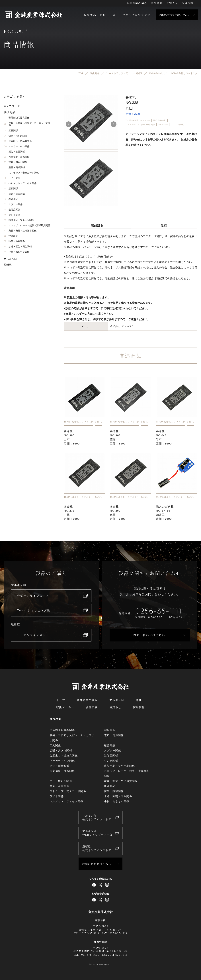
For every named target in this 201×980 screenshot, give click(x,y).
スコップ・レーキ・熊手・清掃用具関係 (27, 225)
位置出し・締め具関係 (18, 141)
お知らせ (172, 3)
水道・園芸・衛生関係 (18, 246)
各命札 (181, 125)
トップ (61, 700)
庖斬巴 (8, 265)
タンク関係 (12, 215)
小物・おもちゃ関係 (17, 252)
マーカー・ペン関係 (17, 146)
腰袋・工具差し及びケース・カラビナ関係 (27, 124)
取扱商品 (90, 15)
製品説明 (97, 225)
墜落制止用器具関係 (17, 118)
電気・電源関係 (14, 194)
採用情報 (187, 3)
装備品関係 (12, 210)
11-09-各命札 (159, 120)
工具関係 (11, 131)
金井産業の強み (137, 3)
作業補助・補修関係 (17, 157)
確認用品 (11, 199)
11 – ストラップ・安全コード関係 (140, 125)
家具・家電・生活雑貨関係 (20, 231)
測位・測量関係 (14, 152)
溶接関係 (11, 189)
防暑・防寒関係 (14, 241)
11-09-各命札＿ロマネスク (138, 120)
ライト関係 (12, 178)
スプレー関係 (13, 204)
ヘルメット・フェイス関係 (20, 183)
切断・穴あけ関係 (15, 136)
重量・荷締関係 (14, 167)
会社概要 (157, 3)
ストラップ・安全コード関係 (21, 173)
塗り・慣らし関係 (15, 162)
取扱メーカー (109, 15)
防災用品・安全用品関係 (19, 220)
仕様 (164, 225)
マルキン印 (163, 125)
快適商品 (11, 236)
